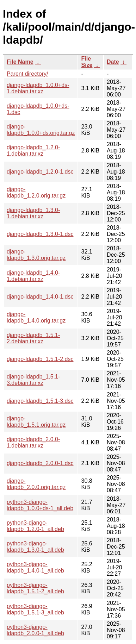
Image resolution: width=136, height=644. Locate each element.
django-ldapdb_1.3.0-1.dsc (40, 234)
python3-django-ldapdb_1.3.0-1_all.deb (35, 547)
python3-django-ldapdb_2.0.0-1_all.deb (35, 630)
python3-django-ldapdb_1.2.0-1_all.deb (35, 526)
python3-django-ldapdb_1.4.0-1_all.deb (35, 567)
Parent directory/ (27, 74)
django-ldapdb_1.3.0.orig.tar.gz (36, 255)
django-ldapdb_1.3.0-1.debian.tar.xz (33, 213)
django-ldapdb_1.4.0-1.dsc (40, 297)
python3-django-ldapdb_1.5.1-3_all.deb (35, 609)
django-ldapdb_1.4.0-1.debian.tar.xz (33, 276)
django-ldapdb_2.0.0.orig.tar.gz (36, 484)
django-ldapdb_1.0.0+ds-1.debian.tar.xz (38, 88)
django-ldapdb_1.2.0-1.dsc (40, 172)
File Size (87, 62)
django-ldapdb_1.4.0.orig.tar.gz (36, 317)
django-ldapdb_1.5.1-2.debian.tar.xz (33, 338)
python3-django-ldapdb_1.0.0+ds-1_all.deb (40, 505)
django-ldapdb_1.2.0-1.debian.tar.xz (33, 151)
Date (113, 62)
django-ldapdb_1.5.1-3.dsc (40, 401)
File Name (20, 62)
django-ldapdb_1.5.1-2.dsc (40, 359)
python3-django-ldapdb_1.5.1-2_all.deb (35, 588)
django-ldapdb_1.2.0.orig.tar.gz (36, 192)
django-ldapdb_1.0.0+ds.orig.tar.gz (41, 130)
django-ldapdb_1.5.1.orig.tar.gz (36, 422)
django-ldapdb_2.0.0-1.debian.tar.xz (33, 442)
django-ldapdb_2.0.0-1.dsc (40, 463)
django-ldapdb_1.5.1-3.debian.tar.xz (33, 380)
